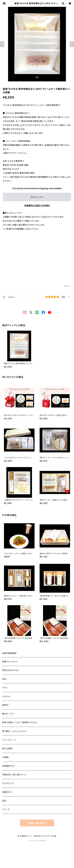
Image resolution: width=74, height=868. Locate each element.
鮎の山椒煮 (7, 748)
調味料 (5, 705)
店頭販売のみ (8, 766)
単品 (4, 679)
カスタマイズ (8, 783)
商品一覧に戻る (37, 823)
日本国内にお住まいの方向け (37, 205)
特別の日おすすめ (10, 670)
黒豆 (4, 801)
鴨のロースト (8, 714)
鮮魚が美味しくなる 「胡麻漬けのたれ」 (20, 722)
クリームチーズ (9, 740)
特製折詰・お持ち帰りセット (15, 775)
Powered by (37, 841)
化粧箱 (5, 757)
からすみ (6, 696)
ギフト (5, 688)
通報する (68, 286)
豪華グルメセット (10, 662)
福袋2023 (7, 792)
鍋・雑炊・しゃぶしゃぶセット (15, 731)
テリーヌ (6, 809)
